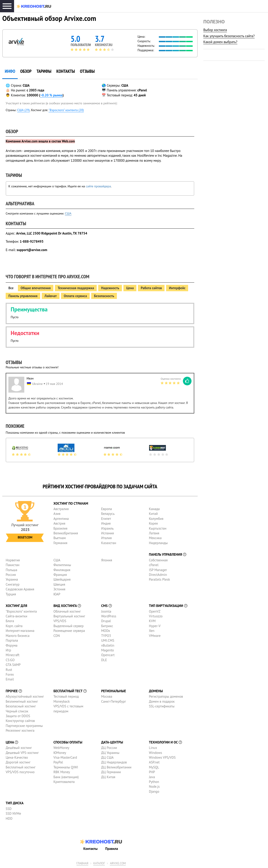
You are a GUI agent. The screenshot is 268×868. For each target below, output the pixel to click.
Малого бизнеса (18, 636)
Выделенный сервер (68, 626)
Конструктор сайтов (20, 721)
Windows (155, 753)
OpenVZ (155, 611)
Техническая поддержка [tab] (76, 288)
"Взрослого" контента (21, 611)
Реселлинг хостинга (20, 730)
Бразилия (60, 528)
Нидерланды (158, 543)
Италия (107, 538)
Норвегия (13, 560)
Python (154, 782)
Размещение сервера (69, 631)
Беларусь (108, 514)
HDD (9, 818)
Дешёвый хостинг (19, 748)
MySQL (154, 767)
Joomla (106, 611)
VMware (155, 636)
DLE (104, 660)
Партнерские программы (24, 726)
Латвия (154, 533)
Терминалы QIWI (66, 767)
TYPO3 (106, 636)
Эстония (59, 589)
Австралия (61, 509)
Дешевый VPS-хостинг (22, 753)
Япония (107, 560)
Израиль (107, 528)
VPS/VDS (60, 621)
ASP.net (154, 762)
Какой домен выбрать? (220, 42)
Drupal (106, 621)
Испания (108, 533)
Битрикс (107, 626)
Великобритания (66, 533)
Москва (107, 696)
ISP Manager (158, 570)
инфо (10, 71)
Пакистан (13, 565)
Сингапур (13, 584)
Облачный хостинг (67, 611)
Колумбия (156, 519)
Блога (10, 621)
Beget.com (25, 537)
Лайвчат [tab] (51, 296)
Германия (60, 543)
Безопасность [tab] (104, 296)
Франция (60, 575)
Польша (11, 570)
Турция (11, 594)
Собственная (158, 560)
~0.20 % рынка (51, 95)
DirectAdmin (158, 575)
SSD (9, 809)
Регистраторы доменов (166, 696)
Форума (12, 645)
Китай (153, 514)
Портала (12, 640)
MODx (106, 631)
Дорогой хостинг (18, 762)
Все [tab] (11, 288)
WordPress (109, 616)
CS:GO (10, 660)
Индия (106, 523)
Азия (57, 514)
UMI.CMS (108, 640)
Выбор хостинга (215, 30)
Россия (11, 575)
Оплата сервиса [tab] (75, 296)
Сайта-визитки (16, 616)
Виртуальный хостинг (69, 616)
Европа (107, 509)
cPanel (154, 565)
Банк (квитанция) (66, 777)
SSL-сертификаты (162, 706)
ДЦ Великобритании (116, 767)
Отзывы (87, 71)
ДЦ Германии (111, 772)
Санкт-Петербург (114, 701)
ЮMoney (60, 753)
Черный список (17, 711)
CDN (57, 636)
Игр (8, 650)
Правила (112, 849)
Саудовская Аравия (20, 589)
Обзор (26, 71)
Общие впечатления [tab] (36, 288)
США (68, 213)
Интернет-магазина (20, 631)
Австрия (59, 523)
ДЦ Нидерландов (114, 762)
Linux (153, 748)
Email (10, 679)
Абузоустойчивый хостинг (25, 696)
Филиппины (62, 565)
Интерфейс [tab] (177, 288)
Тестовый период (66, 696)
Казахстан (109, 543)
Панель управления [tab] (23, 296)
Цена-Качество (17, 757)
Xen (152, 631)
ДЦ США (107, 757)
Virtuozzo (156, 616)
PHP (152, 772)
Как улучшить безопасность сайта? (229, 36)
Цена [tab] (130, 288)
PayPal (58, 762)
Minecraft (12, 655)
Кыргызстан (158, 528)
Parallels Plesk (159, 579)
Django (154, 791)
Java (152, 777)
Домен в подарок (162, 701)
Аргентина (61, 519)
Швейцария (62, 579)
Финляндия (62, 570)
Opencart (108, 655)
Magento (108, 650)
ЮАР (57, 594)
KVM (152, 621)
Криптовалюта (64, 782)
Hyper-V (155, 626)
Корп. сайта (14, 626)
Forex (10, 674)
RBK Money (62, 772)
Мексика (155, 538)
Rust (9, 670)
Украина (12, 579)
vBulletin (108, 645)
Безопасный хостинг (21, 706)
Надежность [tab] (110, 288)
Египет (106, 519)
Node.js (154, 786)
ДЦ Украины (110, 753)
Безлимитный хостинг (22, 701)
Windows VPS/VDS (162, 757)
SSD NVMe (13, 813)
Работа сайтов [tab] (151, 288)
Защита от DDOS (18, 716)
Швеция (59, 584)
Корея (153, 523)
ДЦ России (109, 748)
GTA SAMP (13, 665)
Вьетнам (59, 538)
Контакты (66, 71)
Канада (154, 509)
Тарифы (44, 71)
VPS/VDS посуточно (20, 772)
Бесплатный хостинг (21, 767)
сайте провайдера (98, 186)
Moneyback (61, 701)
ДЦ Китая (108, 777)
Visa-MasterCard (65, 757)
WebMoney (61, 748)
